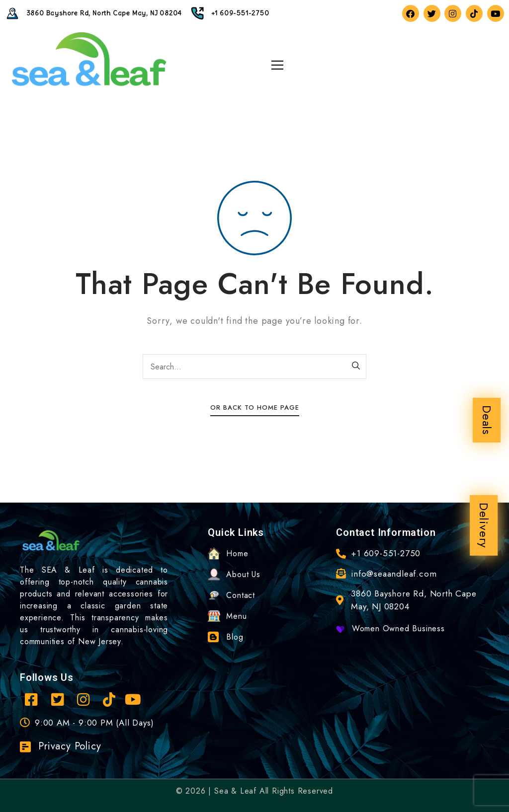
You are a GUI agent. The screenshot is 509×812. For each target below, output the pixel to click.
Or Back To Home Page (255, 407)
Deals (487, 420)
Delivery (484, 525)
